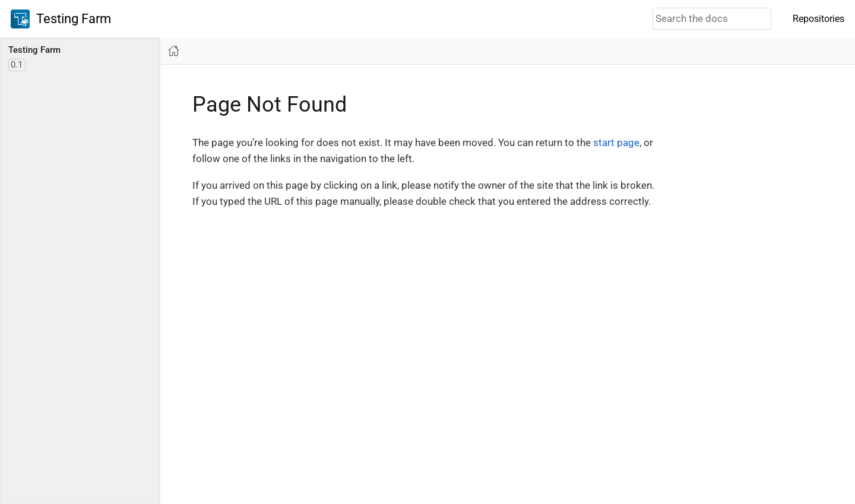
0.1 (17, 65)
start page (616, 142)
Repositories (818, 19)
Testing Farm (61, 19)
